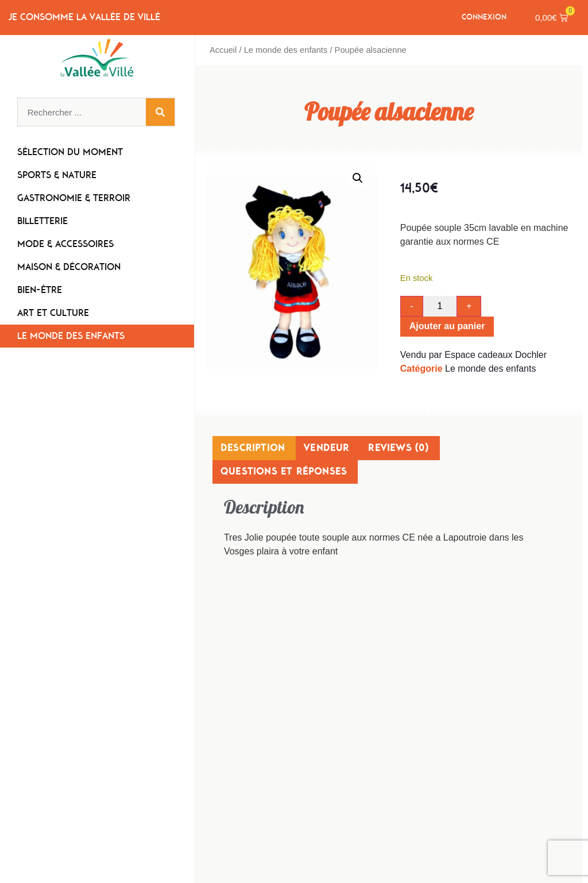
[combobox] (82, 113)
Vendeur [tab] (326, 448)
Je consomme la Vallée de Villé (84, 18)
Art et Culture (56, 314)
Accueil (223, 50)
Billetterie (45, 222)
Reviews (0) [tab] (398, 448)
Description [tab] (253, 448)
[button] (358, 178)
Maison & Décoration (72, 268)
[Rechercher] (160, 113)
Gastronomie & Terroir (77, 199)
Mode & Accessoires (68, 245)
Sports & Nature (60, 176)
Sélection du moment (70, 153)
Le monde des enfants (71, 336)
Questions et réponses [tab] (284, 472)
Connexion (484, 17)
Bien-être (42, 291)
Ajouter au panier (447, 327)
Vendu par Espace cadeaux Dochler (473, 355)
